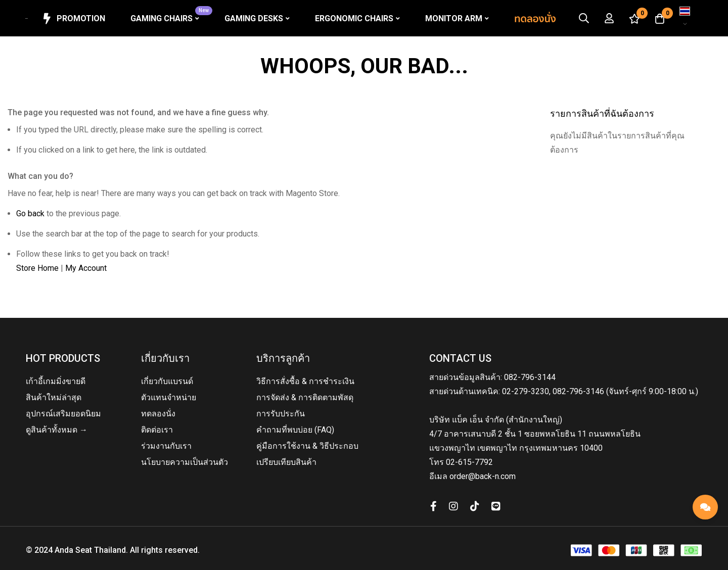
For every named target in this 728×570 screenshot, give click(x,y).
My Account (86, 268)
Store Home (37, 268)
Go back (30, 213)
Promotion (73, 19)
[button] (685, 18)
